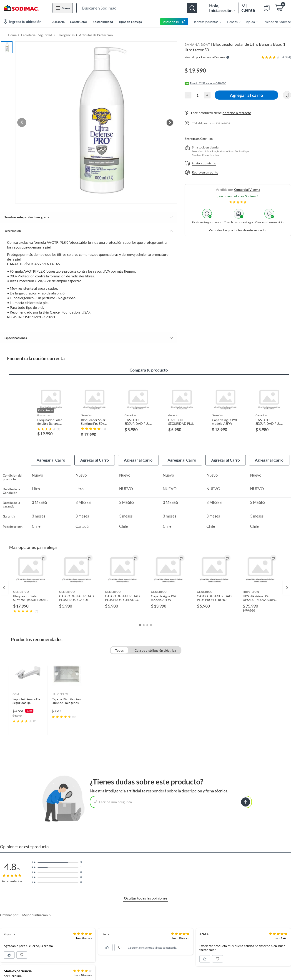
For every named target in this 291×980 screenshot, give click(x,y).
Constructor (79, 22)
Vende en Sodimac (278, 22)
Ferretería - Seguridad (37, 35)
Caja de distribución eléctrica (155, 641)
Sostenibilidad (103, 22)
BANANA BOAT (197, 44)
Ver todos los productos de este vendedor (238, 230)
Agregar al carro (247, 95)
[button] (137, 8)
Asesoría (58, 22)
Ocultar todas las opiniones (146, 888)
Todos (119, 641)
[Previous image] (33, 117)
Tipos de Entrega (130, 22)
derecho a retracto (237, 113)
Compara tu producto (149, 360)
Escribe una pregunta (113, 792)
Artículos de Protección (96, 35)
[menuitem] (205, 22)
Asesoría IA (174, 22)
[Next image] (170, 117)
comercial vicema (247, 190)
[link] (28, 691)
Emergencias (66, 35)
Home (12, 35)
